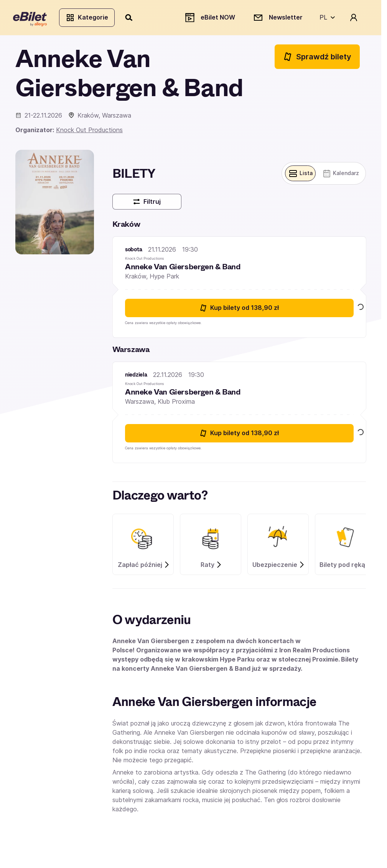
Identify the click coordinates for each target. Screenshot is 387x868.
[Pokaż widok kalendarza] (340, 176)
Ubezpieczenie (279, 567)
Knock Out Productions (89, 132)
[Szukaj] (132, 18)
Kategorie (89, 18)
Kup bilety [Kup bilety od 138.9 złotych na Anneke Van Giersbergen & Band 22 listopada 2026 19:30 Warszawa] (239, 436)
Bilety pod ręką (346, 567)
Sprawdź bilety (317, 59)
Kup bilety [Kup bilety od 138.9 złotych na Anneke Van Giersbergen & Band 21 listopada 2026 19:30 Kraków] (239, 310)
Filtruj (147, 204)
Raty (211, 567)
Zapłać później (144, 567)
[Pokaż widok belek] (298, 176)
